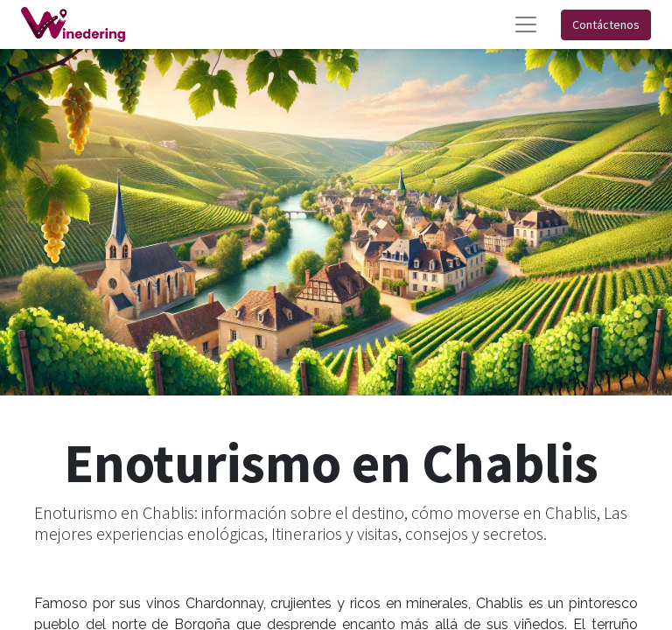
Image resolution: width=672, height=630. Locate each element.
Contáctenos (606, 24)
